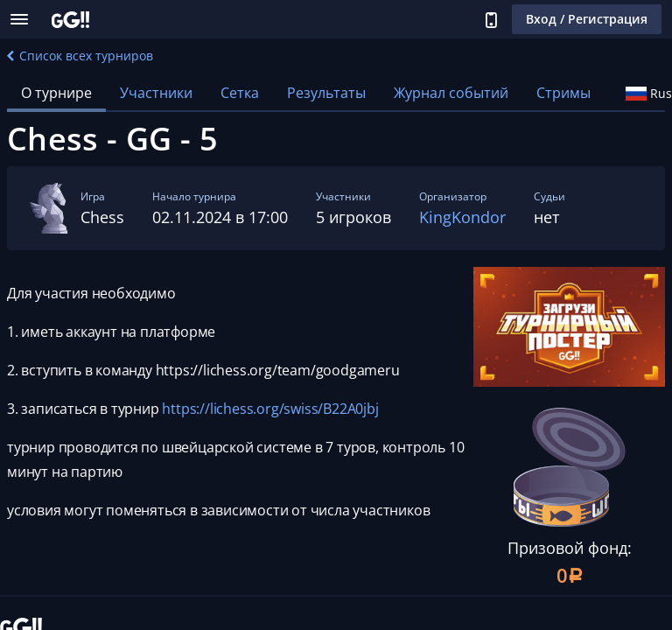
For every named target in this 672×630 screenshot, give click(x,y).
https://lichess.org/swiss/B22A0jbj (270, 409)
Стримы (563, 93)
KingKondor (462, 217)
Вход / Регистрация (587, 19)
